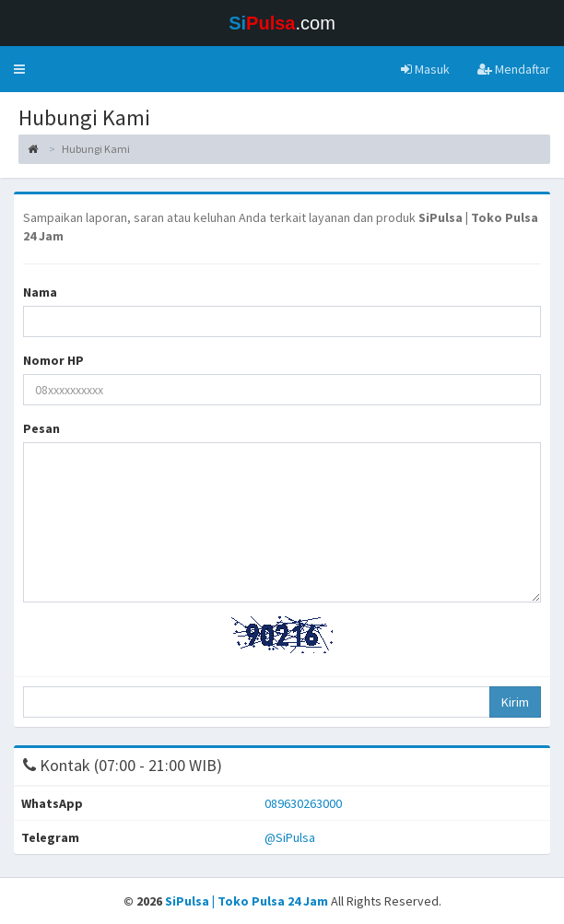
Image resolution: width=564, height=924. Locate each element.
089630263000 (303, 803)
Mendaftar (514, 69)
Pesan (41, 428)
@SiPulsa (290, 837)
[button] (19, 69)
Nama (40, 292)
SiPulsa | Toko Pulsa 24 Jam (248, 901)
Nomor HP (53, 360)
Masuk (425, 69)
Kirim (515, 702)
